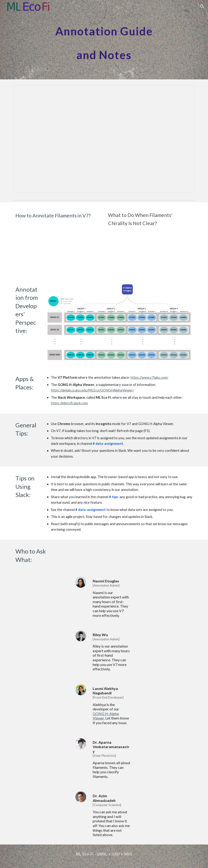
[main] (104, 40)
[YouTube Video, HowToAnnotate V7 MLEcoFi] (58, 243)
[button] (202, 7)
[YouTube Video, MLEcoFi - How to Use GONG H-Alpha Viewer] (150, 252)
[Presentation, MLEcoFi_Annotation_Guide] (104, 139)
